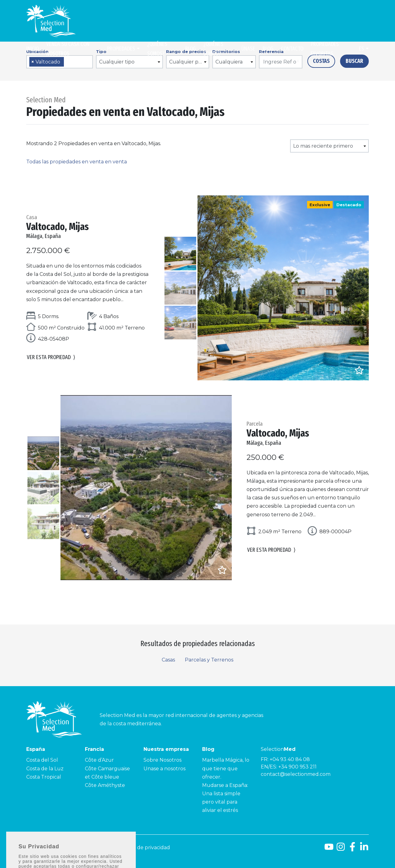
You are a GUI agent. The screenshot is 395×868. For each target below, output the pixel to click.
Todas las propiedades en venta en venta (77, 162)
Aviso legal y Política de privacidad (128, 848)
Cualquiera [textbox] (229, 62)
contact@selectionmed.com (296, 774)
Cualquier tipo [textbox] (117, 62)
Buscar (354, 61)
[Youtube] (329, 849)
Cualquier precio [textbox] (189, 62)
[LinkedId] (364, 849)
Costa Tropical (44, 777)
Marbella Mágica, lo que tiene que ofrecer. (226, 768)
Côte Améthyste (105, 785)
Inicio (33, 49)
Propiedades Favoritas (325, 49)
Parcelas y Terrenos (209, 660)
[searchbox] (68, 62)
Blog (191, 49)
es (362, 49)
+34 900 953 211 (297, 767)
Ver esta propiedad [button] (51, 357)
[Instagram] (341, 849)
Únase (248, 49)
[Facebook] (352, 849)
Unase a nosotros (164, 769)
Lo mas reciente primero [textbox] (323, 146)
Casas (168, 660)
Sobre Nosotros (162, 760)
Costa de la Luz (45, 769)
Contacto (292, 49)
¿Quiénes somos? (157, 49)
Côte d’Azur (99, 760)
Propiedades (121, 49)
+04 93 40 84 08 (290, 759)
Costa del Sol (42, 760)
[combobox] (60, 62)
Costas (321, 61)
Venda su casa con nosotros (68, 49)
